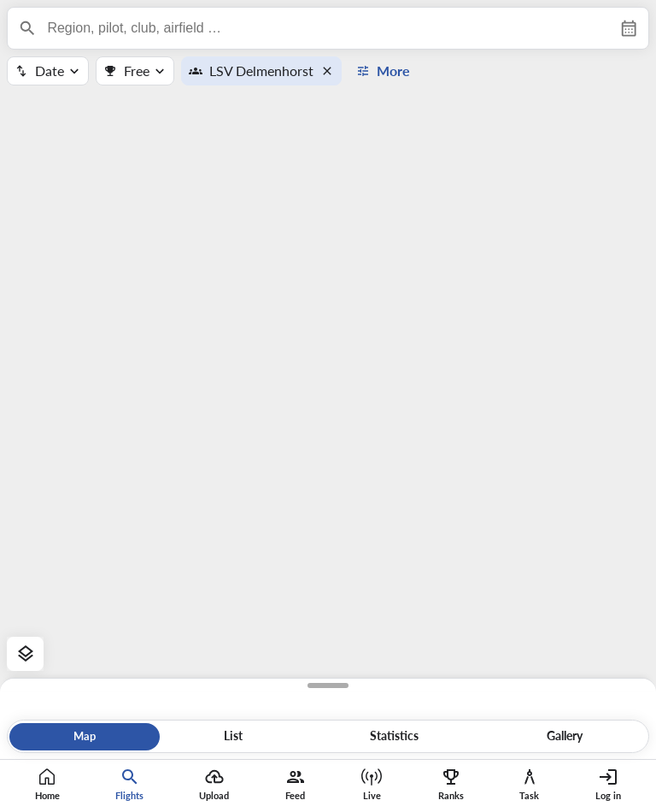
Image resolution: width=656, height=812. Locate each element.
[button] (331, 71)
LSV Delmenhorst (261, 71)
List (233, 736)
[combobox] (328, 28)
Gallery (565, 736)
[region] (328, 406)
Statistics (394, 736)
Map (85, 736)
